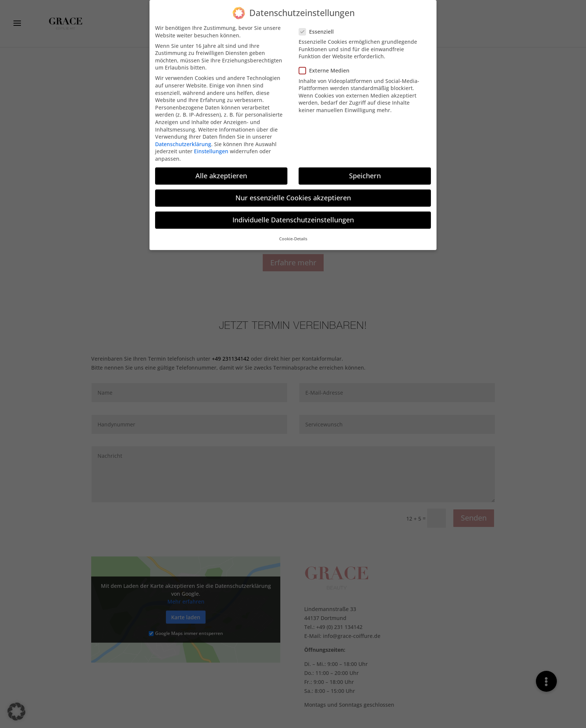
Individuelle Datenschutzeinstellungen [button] (293, 216)
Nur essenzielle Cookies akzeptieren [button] (293, 194)
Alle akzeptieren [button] (221, 172)
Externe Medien (327, 67)
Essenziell (319, 28)
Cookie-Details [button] (293, 236)
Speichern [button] (365, 172)
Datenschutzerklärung (183, 141)
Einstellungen (211, 148)
